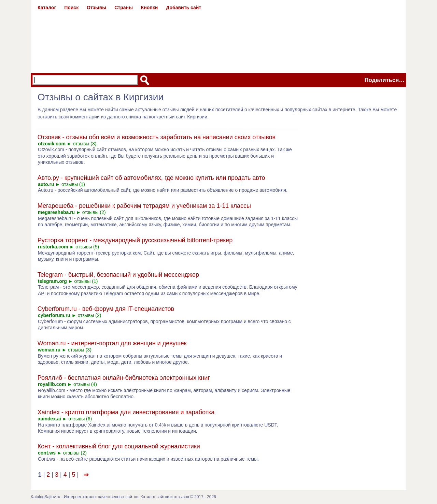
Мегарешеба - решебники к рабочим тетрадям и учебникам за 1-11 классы (144, 206)
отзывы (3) (80, 350)
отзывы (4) (85, 384)
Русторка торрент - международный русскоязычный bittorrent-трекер (135, 240)
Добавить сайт (184, 8)
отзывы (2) (94, 212)
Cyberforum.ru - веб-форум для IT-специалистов (106, 309)
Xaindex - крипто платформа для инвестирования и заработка (126, 412)
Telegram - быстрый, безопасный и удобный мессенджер (118, 275)
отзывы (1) (73, 184)
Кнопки (150, 8)
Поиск (71, 8)
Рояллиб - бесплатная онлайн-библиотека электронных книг (124, 378)
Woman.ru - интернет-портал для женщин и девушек (112, 343)
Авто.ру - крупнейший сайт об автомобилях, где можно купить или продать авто (151, 178)
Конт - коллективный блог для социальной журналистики (119, 446)
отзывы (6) (80, 419)
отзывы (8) (85, 144)
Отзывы (96, 8)
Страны (124, 8)
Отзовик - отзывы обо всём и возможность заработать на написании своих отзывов (157, 137)
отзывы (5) (87, 247)
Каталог (47, 8)
